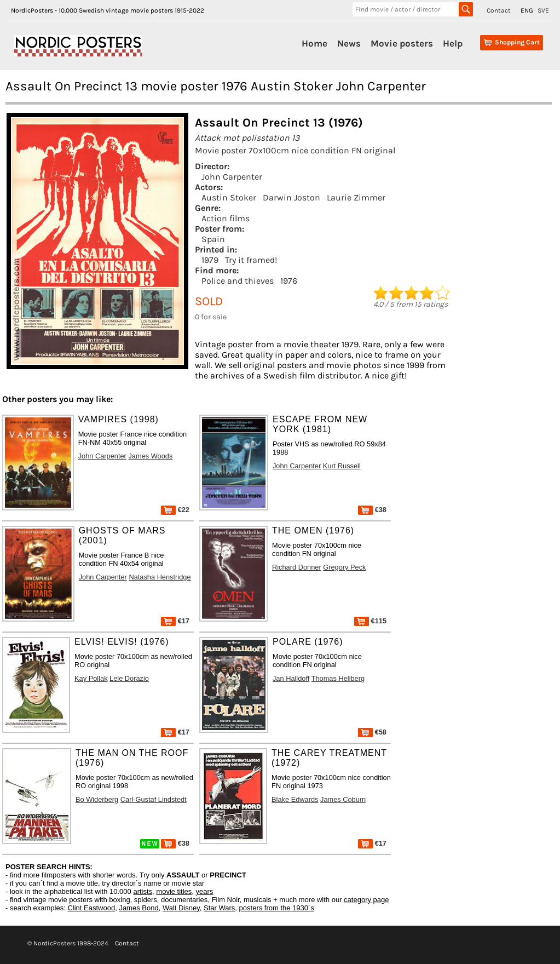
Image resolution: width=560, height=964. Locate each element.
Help (453, 43)
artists (143, 891)
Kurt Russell (342, 466)
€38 (372, 510)
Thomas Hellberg (338, 678)
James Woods (150, 456)
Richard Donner (297, 567)
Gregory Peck (344, 567)
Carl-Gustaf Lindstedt (154, 799)
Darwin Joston (291, 197)
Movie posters (402, 43)
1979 (210, 260)
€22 (175, 510)
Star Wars (219, 908)
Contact (499, 10)
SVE (543, 10)
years (205, 891)
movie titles (174, 891)
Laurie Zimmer (356, 197)
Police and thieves (238, 281)
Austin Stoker (229, 197)
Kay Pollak (91, 678)
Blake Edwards (295, 799)
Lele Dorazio (129, 678)
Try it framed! (251, 260)
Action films (226, 218)
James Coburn (343, 799)
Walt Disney (181, 908)
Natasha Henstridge (160, 577)
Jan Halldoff (291, 678)
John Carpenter (232, 177)
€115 (370, 621)
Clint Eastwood (91, 908)
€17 (175, 621)
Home (314, 43)
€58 (372, 732)
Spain (213, 239)
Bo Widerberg (97, 799)
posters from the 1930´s (277, 908)
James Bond (138, 908)
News (349, 43)
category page (366, 900)
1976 (289, 281)
